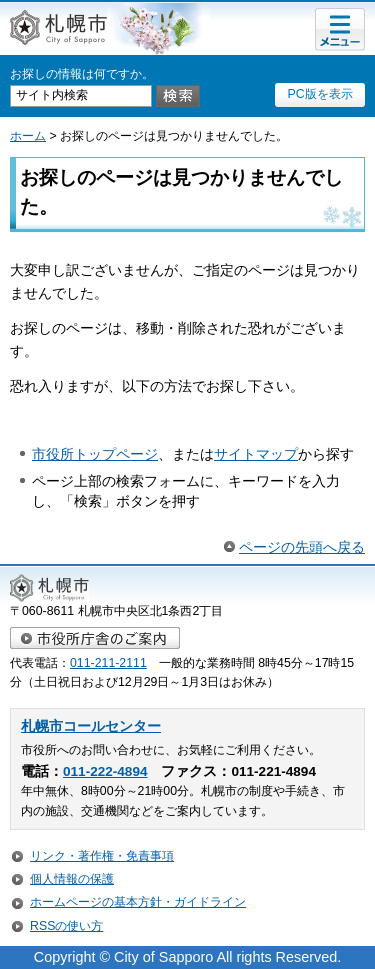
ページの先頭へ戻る (302, 547)
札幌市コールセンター (91, 726)
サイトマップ (256, 454)
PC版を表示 (319, 94)
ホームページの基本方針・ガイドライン (138, 902)
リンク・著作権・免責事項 (102, 856)
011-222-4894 (105, 771)
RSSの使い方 (66, 926)
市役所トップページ (95, 454)
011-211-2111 (108, 663)
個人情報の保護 (72, 879)
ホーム (28, 136)
